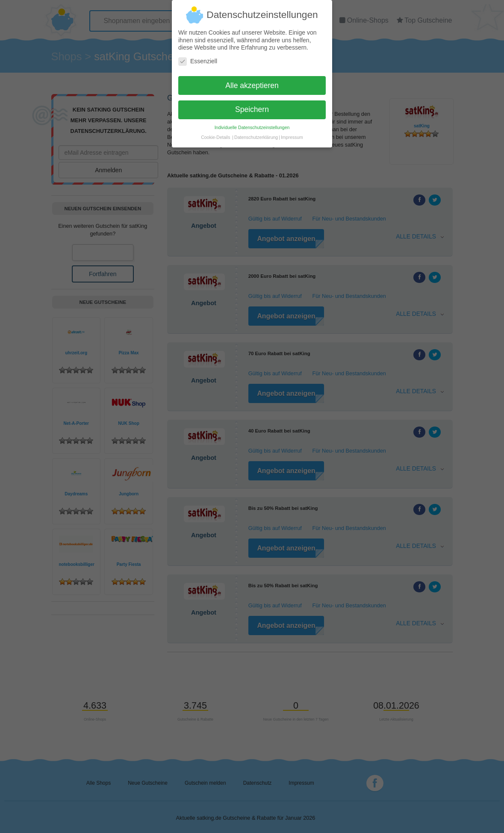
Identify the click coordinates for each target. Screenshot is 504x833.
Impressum (292, 134)
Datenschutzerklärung (256, 134)
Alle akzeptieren (252, 82)
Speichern (252, 106)
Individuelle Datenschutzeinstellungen (252, 124)
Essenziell (198, 57)
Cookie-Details (215, 134)
